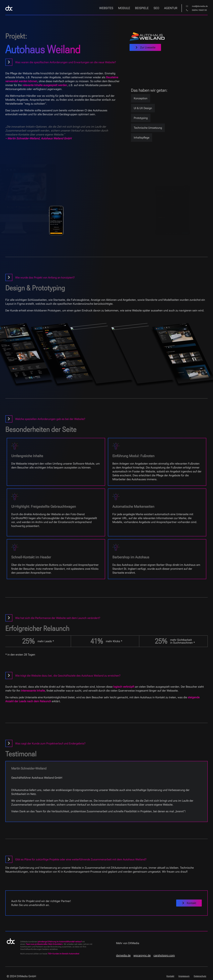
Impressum (184, 976)
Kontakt (170, 976)
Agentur (171, 8)
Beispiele (142, 8)
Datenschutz (200, 976)
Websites (106, 8)
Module (124, 8)
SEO (156, 8)
